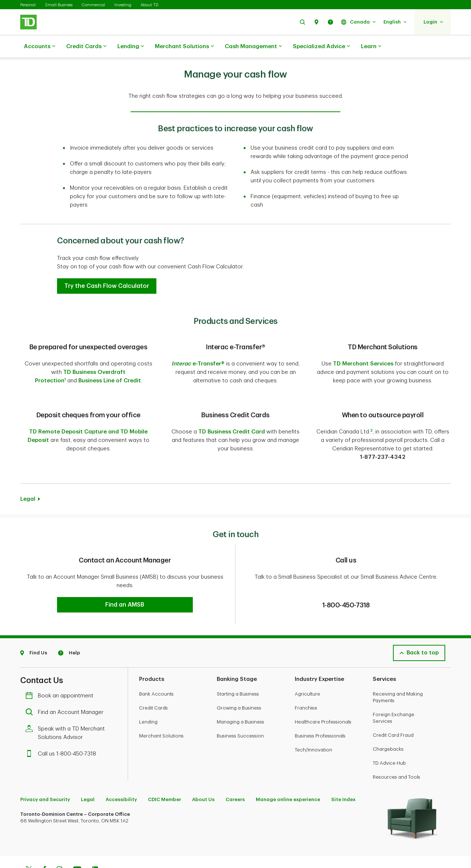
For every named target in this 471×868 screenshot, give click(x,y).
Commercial (93, 5)
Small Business (59, 5)
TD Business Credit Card (232, 405)
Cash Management (253, 47)
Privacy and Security (45, 772)
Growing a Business (239, 680)
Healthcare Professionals (323, 694)
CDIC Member (164, 772)
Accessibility (121, 772)
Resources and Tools (396, 749)
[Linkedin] (95, 843)
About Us (203, 772)
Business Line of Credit (110, 362)
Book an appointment (61, 668)
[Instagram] (59, 843)
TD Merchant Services (363, 345)
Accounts (40, 47)
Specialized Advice (321, 47)
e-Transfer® (198, 345)
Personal (28, 5)
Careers (235, 772)
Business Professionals (320, 708)
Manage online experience (288, 772)
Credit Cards (86, 47)
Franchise (306, 680)
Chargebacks (388, 721)
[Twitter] (29, 843)
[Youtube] (77, 843)
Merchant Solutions (184, 47)
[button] (302, 22)
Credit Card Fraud (393, 708)
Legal (28, 472)
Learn (371, 47)
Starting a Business (238, 666)
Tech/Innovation (314, 722)
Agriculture (307, 666)
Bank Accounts (156, 666)
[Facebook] (44, 843)
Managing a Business (240, 694)
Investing (123, 5)
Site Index (343, 772)
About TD (149, 5)
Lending (131, 47)
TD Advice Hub (389, 735)
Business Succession (240, 708)
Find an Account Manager (66, 685)
